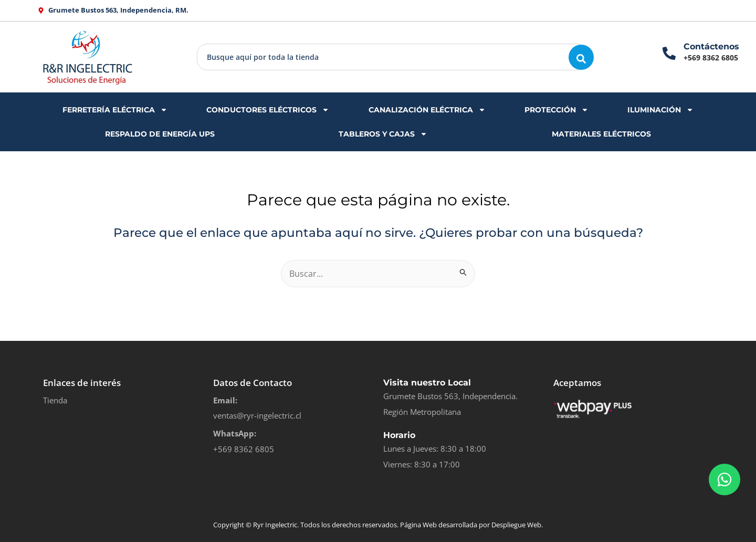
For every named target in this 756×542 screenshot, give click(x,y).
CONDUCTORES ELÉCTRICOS (268, 110)
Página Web (418, 525)
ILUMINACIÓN (660, 110)
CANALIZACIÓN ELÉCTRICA (427, 110)
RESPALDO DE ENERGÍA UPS (160, 134)
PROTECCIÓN (556, 110)
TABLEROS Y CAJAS (383, 134)
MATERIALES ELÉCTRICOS (601, 134)
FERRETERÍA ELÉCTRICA (115, 110)
